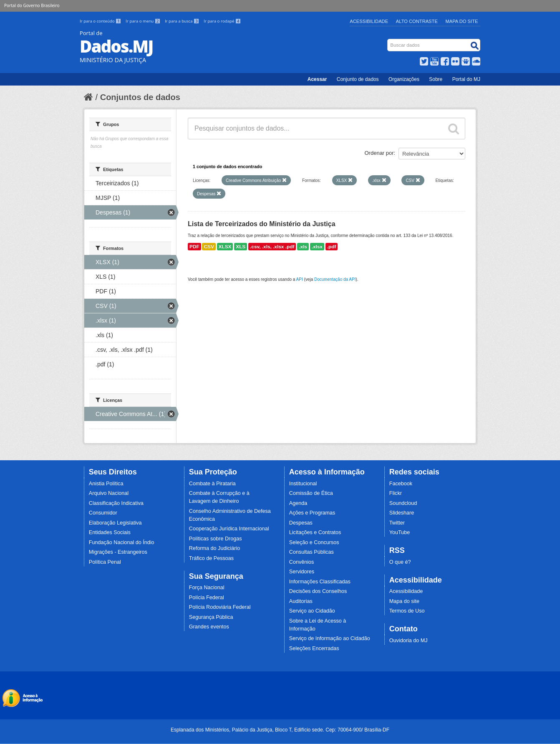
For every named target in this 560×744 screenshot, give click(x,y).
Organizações (404, 79)
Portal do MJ (466, 79)
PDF (194, 247)
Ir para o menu (144, 21)
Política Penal (105, 562)
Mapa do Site (462, 21)
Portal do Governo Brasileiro (32, 5)
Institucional (303, 484)
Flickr (396, 493)
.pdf (332, 247)
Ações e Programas (312, 513)
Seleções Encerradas (314, 648)
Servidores (302, 572)
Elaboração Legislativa (115, 523)
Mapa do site (404, 601)
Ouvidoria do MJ (409, 641)
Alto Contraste (417, 21)
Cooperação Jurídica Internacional (229, 529)
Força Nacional (207, 588)
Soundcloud (403, 503)
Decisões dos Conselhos (318, 591)
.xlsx (317, 247)
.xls (303, 247)
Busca (388, 41)
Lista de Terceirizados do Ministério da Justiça (262, 224)
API (300, 279)
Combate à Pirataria (212, 484)
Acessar (317, 79)
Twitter (397, 523)
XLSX (225, 247)
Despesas (301, 523)
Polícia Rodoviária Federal (220, 607)
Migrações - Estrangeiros (118, 552)
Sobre (436, 79)
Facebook (401, 484)
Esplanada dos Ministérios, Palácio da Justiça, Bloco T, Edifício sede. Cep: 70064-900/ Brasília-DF (280, 730)
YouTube (400, 532)
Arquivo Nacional (109, 493)
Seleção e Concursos (314, 542)
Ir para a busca (183, 21)
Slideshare (402, 513)
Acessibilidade (369, 21)
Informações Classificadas (320, 582)
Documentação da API (335, 279)
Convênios (302, 562)
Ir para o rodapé (222, 21)
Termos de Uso (407, 611)
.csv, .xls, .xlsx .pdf (272, 247)
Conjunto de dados (358, 79)
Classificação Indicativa (116, 503)
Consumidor (103, 513)
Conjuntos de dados (140, 97)
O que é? (400, 562)
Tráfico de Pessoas (211, 558)
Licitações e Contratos (315, 532)
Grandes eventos (209, 627)
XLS (241, 247)
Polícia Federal (207, 598)
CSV (209, 247)
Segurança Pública (211, 617)
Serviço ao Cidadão (312, 611)
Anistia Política (106, 484)
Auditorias (301, 601)
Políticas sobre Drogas (216, 539)
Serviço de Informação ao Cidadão (330, 638)
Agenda (298, 503)
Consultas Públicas (312, 552)
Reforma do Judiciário (215, 548)
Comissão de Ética (311, 493)
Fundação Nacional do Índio (122, 542)
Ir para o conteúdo (101, 21)
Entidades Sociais (110, 532)
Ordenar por (379, 153)
